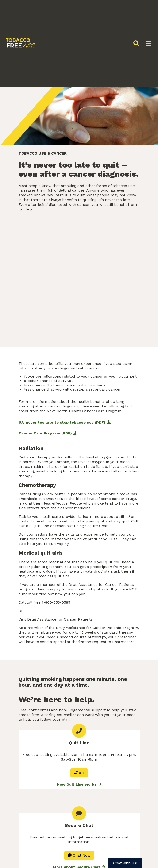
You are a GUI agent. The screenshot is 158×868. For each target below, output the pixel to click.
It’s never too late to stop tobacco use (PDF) (62, 422)
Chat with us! (125, 863)
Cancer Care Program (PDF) (45, 433)
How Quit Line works (79, 784)
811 (79, 773)
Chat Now (79, 855)
